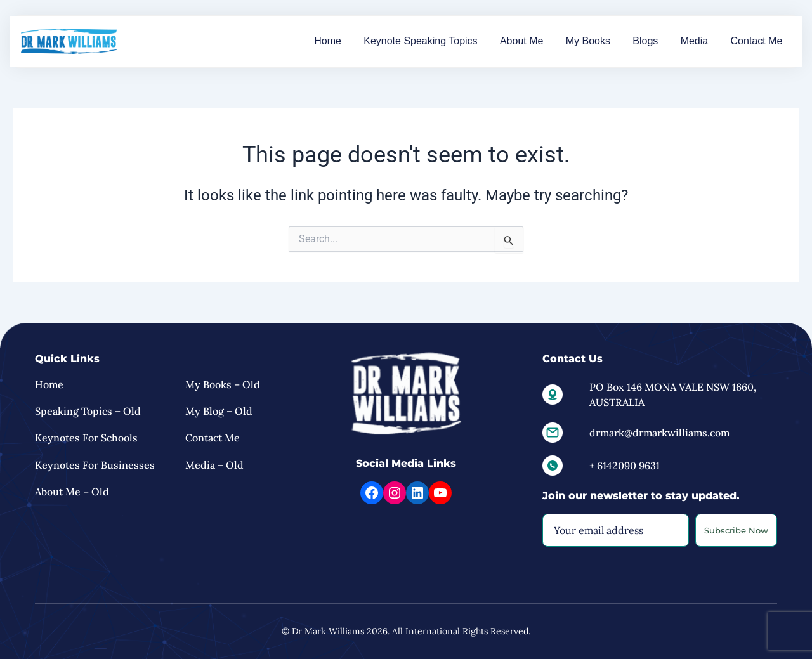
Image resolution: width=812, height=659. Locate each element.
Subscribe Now (736, 530)
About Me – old (72, 492)
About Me (548, 41)
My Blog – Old (219, 411)
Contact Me (759, 41)
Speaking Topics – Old (88, 411)
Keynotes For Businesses (95, 465)
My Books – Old (223, 384)
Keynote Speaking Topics (453, 41)
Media (704, 41)
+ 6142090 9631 (625, 466)
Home (366, 41)
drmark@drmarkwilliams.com (659, 433)
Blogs (660, 41)
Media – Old (214, 465)
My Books (608, 41)
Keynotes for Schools (86, 438)
